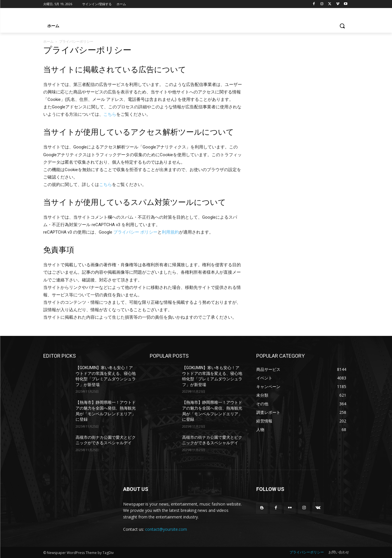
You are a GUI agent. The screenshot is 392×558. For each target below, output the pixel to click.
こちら (110, 114)
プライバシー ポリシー (135, 232)
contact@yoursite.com (166, 529)
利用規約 (170, 232)
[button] (342, 26)
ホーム (48, 41)
